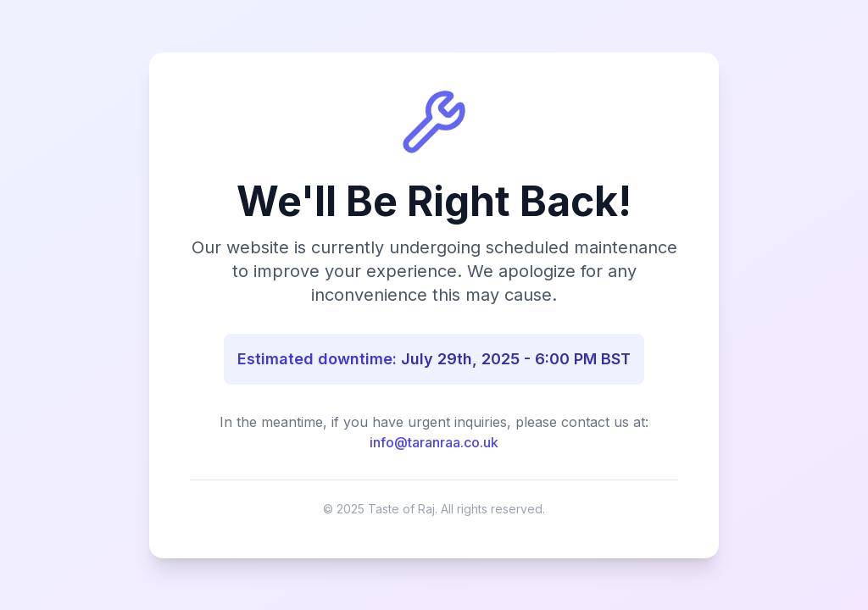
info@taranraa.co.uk (434, 442)
